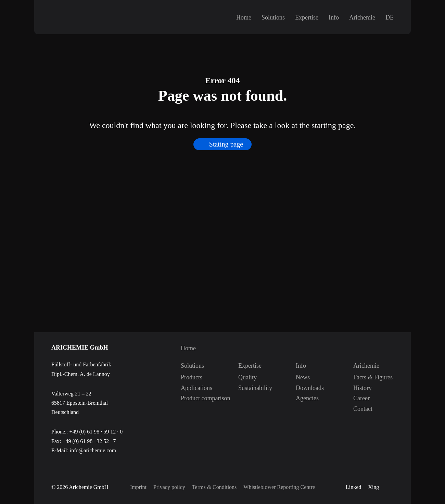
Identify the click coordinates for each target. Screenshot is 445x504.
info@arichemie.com (93, 450)
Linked (353, 487)
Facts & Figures (360, 377)
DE (390, 17)
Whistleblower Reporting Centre (279, 487)
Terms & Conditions (214, 487)
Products (188, 377)
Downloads (303, 388)
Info (334, 17)
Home (244, 17)
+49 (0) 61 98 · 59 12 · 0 (96, 432)
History (360, 388)
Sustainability (245, 388)
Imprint (138, 487)
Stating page (226, 149)
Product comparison (188, 398)
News (303, 377)
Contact (360, 409)
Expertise (307, 17)
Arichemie (362, 17)
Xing (373, 487)
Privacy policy (169, 487)
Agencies (303, 398)
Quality (245, 377)
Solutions (273, 17)
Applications (188, 388)
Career (360, 398)
